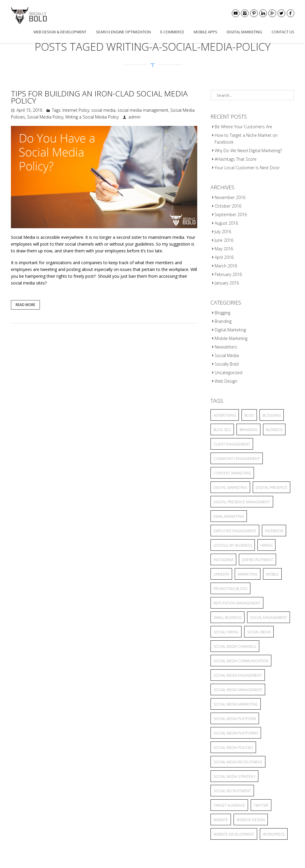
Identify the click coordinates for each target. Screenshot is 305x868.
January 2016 (227, 283)
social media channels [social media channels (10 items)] (235, 646)
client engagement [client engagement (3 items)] (232, 444)
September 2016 (231, 214)
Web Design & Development (60, 32)
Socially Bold (227, 364)
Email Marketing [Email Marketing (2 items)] (229, 516)
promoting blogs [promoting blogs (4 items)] (230, 589)
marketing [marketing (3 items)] (248, 574)
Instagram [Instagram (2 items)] (223, 560)
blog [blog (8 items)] (249, 415)
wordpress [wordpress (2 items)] (274, 834)
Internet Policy (76, 110)
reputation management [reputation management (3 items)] (237, 603)
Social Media (227, 355)
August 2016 (226, 223)
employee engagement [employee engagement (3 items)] (235, 531)
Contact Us (283, 32)
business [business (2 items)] (274, 430)
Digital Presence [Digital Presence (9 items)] (271, 488)
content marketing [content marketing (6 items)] (232, 473)
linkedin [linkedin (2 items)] (221, 574)
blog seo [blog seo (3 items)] (222, 430)
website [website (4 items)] (221, 820)
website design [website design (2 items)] (251, 820)
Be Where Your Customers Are (243, 127)
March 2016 (226, 266)
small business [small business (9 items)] (227, 618)
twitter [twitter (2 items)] (261, 805)
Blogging (222, 313)
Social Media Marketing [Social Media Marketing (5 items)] (236, 704)
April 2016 (224, 257)
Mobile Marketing (231, 338)
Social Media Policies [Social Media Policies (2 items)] (233, 748)
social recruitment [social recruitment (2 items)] (232, 791)
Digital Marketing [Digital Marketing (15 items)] (230, 488)
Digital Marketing (244, 32)
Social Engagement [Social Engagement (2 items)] (269, 618)
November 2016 (230, 197)
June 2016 (224, 240)
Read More (25, 305)
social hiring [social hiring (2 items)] (226, 632)
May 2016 (224, 249)
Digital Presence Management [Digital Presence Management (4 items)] (242, 502)
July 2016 (223, 232)
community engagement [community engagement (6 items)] (237, 459)
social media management (143, 110)
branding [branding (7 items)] (248, 430)
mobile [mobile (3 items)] (272, 574)
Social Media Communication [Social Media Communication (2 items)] (241, 661)
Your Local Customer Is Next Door (247, 168)
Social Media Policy (45, 117)
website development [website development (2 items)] (234, 834)
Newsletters (226, 347)
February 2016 (228, 274)
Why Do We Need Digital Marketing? (248, 151)
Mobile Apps (205, 32)
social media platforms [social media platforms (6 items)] (236, 733)
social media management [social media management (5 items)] (238, 690)
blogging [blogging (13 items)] (272, 415)
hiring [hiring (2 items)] (266, 545)
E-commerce (172, 32)
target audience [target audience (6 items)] (229, 805)
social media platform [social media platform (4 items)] (235, 719)
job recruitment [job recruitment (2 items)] (257, 560)
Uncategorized (229, 373)
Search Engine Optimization (123, 32)
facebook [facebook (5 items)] (274, 531)
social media (103, 110)
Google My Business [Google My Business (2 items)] (233, 545)
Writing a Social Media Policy (92, 117)
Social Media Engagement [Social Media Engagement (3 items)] (238, 675)
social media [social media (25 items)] (259, 632)
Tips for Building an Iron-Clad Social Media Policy (99, 97)
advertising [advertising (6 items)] (225, 415)
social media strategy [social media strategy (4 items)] (234, 776)
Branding (223, 321)
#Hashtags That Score (236, 159)
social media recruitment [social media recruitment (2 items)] (238, 762)
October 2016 (228, 206)
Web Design (226, 381)
